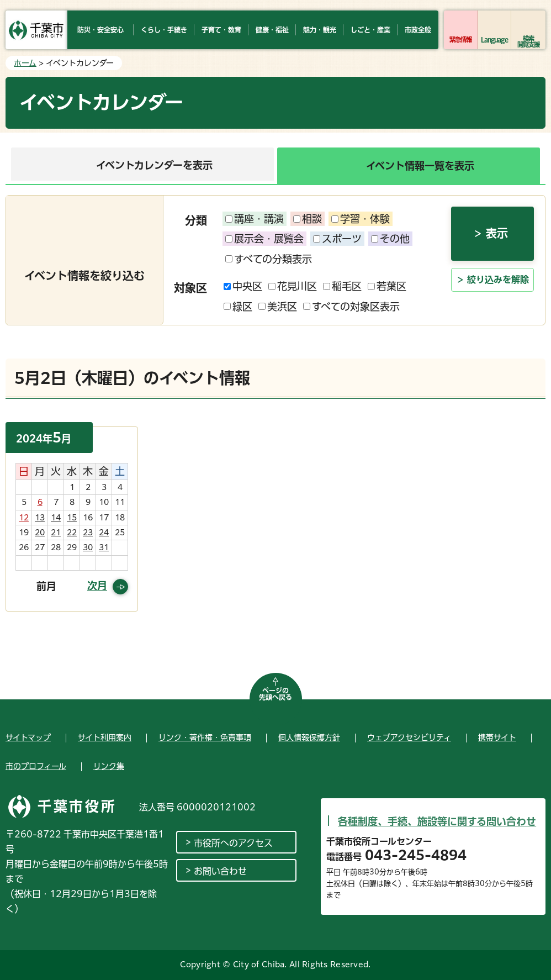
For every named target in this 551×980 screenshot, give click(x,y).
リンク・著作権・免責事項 (205, 737)
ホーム (25, 63)
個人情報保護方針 (309, 737)
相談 (308, 219)
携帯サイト (497, 737)
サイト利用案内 (105, 737)
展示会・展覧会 (264, 239)
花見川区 (293, 286)
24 (104, 533)
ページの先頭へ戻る (275, 694)
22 (72, 533)
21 (56, 533)
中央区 (243, 286)
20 (40, 533)
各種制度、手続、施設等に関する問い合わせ (437, 821)
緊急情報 (460, 39)
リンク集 (109, 766)
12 (24, 518)
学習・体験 (361, 219)
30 (88, 547)
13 (40, 518)
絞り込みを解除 (498, 280)
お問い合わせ (220, 871)
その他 (390, 239)
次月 (97, 586)
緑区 (238, 307)
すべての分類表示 (269, 259)
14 (56, 518)
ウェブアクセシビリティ (409, 737)
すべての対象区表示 (351, 307)
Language (494, 39)
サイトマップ (28, 737)
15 (72, 518)
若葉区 (387, 286)
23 (88, 533)
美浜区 (278, 307)
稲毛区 (342, 286)
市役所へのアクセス (233, 843)
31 (104, 547)
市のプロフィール (36, 766)
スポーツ (337, 239)
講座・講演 (255, 219)
